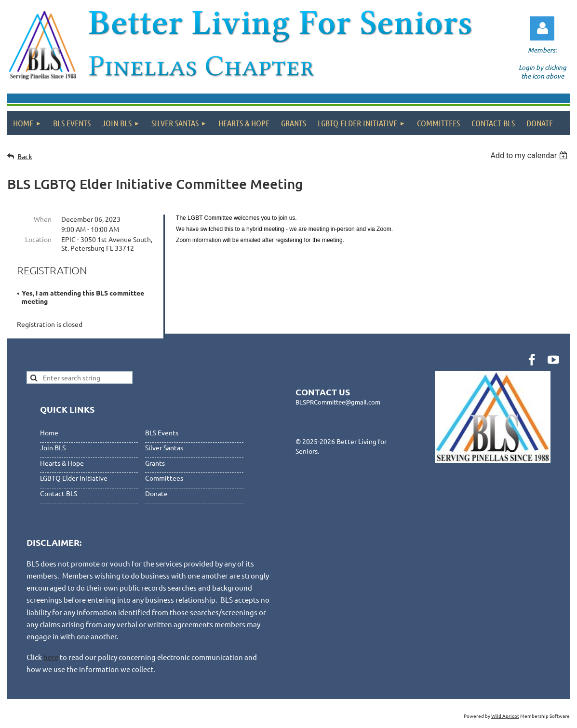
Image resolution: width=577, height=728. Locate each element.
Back (25, 156)
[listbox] (530, 155)
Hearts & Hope (62, 463)
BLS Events (162, 432)
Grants (155, 463)
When (43, 219)
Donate (156, 493)
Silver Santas (164, 447)
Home (49, 432)
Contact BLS (59, 493)
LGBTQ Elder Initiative (74, 478)
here (51, 657)
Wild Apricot (505, 716)
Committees (164, 478)
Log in (542, 28)
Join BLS (53, 447)
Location (38, 239)
